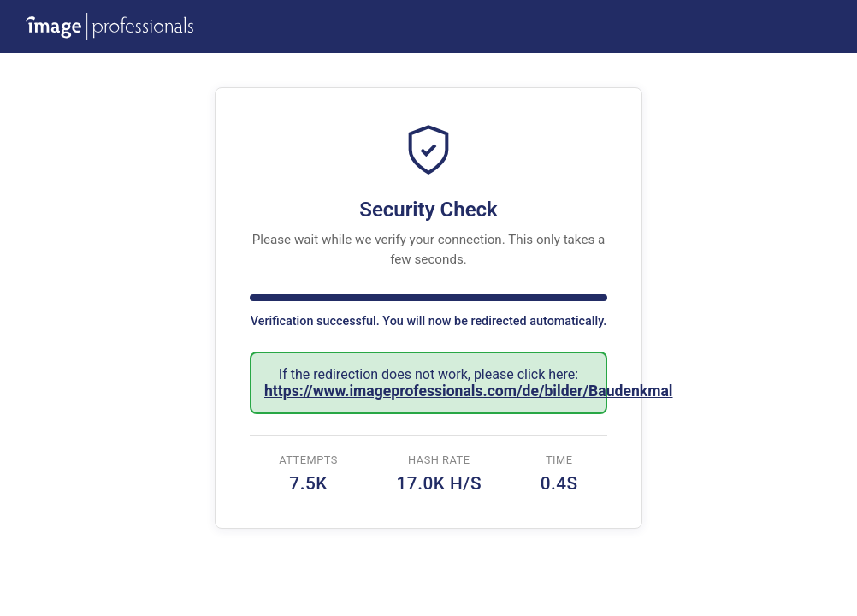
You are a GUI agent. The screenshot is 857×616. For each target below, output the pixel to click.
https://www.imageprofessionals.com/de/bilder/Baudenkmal (469, 391)
